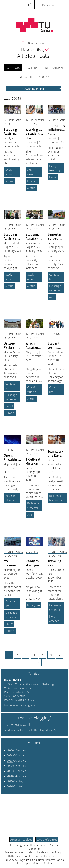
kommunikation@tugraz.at (20, 705)
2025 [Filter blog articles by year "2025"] (10, 750)
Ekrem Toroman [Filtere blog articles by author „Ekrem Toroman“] (31, 140)
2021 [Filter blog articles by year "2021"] (10, 771)
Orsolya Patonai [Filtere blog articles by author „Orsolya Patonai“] (9, 140)
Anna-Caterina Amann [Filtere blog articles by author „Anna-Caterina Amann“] (56, 354)
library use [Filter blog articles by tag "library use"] (33, 605)
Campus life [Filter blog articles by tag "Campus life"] (54, 277)
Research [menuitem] (26, 77)
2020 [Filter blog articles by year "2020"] (10, 776)
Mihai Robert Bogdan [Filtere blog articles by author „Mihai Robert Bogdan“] (11, 245)
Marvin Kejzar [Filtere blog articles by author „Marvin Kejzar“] (12, 352)
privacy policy (14, 860)
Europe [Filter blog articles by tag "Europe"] (10, 413)
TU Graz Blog (34, 49)
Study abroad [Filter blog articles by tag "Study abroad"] (10, 172)
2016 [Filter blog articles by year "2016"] (10, 786)
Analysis (53, 845)
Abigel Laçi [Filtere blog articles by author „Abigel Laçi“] (32, 352)
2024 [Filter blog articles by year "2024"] (10, 755)
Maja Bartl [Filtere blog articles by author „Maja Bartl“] (10, 464)
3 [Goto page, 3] (26, 655)
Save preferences (47, 840)
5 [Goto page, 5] (43, 655)
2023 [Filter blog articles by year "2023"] (10, 760)
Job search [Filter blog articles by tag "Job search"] (31, 172)
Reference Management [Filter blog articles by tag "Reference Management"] (57, 498)
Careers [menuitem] (32, 68)
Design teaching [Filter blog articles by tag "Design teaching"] (55, 168)
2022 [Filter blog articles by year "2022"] (10, 766)
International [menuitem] (54, 68)
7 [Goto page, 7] (60, 655)
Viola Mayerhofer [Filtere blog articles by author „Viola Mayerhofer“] (55, 462)
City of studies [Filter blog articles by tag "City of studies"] (31, 390)
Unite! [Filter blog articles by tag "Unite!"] (53, 177)
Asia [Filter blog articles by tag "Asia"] (52, 297)
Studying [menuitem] (45, 77)
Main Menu (46, 5)
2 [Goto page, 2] (17, 655)
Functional (38, 845)
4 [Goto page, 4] (34, 655)
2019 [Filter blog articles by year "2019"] (10, 781)
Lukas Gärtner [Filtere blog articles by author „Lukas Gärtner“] (56, 570)
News (42, 43)
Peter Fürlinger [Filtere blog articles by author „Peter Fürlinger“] (53, 245)
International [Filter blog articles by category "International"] (13, 120)
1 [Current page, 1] (9, 655)
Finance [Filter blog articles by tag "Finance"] (32, 181)
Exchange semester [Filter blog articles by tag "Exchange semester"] (55, 288)
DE (22, 5)
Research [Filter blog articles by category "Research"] (10, 450)
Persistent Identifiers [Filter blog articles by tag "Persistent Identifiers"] (11, 498)
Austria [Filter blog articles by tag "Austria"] (9, 181)
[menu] (34, 89)
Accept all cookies (21, 840)
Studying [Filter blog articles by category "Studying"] (11, 124)
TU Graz (28, 43)
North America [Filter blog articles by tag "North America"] (54, 619)
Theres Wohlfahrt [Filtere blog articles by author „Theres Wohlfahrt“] (32, 572)
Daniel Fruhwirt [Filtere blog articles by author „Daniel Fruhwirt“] (53, 136)
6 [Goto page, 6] (51, 655)
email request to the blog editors (34, 730)
